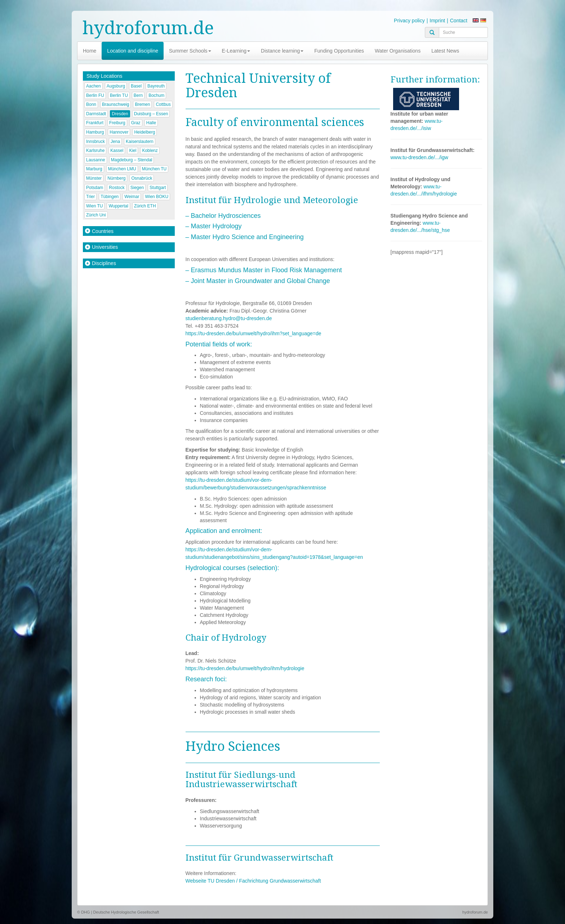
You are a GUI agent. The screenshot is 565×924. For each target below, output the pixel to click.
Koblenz (150, 151)
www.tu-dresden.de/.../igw (419, 157)
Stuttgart (158, 188)
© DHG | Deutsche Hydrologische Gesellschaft (118, 912)
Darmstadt (96, 114)
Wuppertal (118, 206)
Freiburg (117, 123)
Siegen (137, 188)
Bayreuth (156, 86)
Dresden (120, 114)
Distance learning (282, 51)
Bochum (156, 95)
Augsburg (116, 86)
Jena (115, 142)
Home (90, 51)
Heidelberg (144, 132)
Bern (138, 95)
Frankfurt (95, 123)
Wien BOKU (157, 197)
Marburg (94, 169)
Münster (94, 178)
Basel (136, 86)
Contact (459, 21)
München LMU (122, 169)
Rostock (117, 188)
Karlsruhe (95, 151)
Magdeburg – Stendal (132, 160)
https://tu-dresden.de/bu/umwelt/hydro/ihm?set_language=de (253, 333)
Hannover (119, 132)
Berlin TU (119, 95)
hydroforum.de (148, 28)
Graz (136, 123)
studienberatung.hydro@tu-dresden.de (229, 318)
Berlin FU (95, 95)
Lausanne (96, 160)
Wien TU (94, 206)
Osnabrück (142, 178)
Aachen (94, 86)
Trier (90, 197)
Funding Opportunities (339, 51)
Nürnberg (116, 178)
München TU (154, 169)
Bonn (91, 104)
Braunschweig (115, 104)
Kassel (117, 151)
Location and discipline (133, 51)
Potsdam (95, 188)
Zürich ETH (145, 206)
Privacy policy (409, 21)
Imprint (437, 21)
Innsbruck (95, 142)
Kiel (133, 151)
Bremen (142, 104)
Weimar (132, 197)
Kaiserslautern (140, 142)
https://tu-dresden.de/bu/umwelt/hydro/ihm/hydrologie (245, 668)
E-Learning (236, 51)
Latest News (445, 51)
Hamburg (95, 132)
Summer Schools (190, 51)
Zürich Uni (96, 215)
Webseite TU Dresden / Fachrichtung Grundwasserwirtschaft (253, 881)
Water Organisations (398, 51)
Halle (151, 123)
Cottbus (163, 104)
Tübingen (110, 197)
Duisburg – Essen (151, 114)
